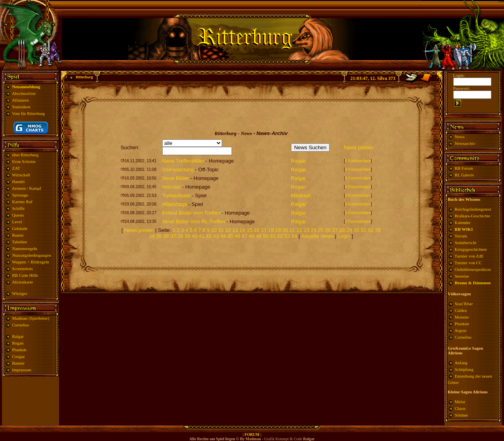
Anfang (461, 363)
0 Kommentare (358, 161)
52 (280, 236)
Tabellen (20, 242)
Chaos (460, 408)
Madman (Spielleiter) (31, 318)
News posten (359, 147)
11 (221, 230)
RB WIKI (464, 229)
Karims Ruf (22, 202)
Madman (301, 195)
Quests (18, 215)
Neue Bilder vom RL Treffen (194, 221)
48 (252, 236)
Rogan (18, 343)
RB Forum (464, 168)
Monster (171, 187)
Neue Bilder (176, 178)
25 (321, 230)
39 (187, 236)
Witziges (20, 293)
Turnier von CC (468, 263)
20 (285, 230)
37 (173, 236)
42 (209, 236)
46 (237, 236)
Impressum (22, 370)
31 (363, 230)
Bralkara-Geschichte (472, 216)
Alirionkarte (22, 282)
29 (349, 230)
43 (216, 236)
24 (313, 230)
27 (335, 230)
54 (294, 236)
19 (278, 230)
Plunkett (19, 350)
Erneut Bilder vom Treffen (191, 213)
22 (299, 230)
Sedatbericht (466, 243)
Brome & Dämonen (473, 283)
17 (264, 230)
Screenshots (23, 269)
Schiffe (19, 208)
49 (259, 236)
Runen (18, 235)
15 (249, 230)
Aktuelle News (317, 236)
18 (271, 230)
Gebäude (20, 228)
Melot (460, 402)
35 (159, 236)
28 (342, 230)
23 (306, 230)
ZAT (16, 168)
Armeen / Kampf (27, 188)
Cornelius (21, 325)
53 (287, 236)
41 (202, 236)
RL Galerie (464, 175)
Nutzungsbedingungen (32, 255)
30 (356, 230)
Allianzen (20, 100)
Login (345, 236)
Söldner (461, 415)
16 (257, 230)
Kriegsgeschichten (471, 249)
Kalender (463, 222)
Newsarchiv (464, 143)
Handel (19, 182)
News (460, 137)
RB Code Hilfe (25, 275)
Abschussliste (24, 93)
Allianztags (175, 204)
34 (152, 236)
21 (292, 230)
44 (223, 236)
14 (242, 230)
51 (273, 236)
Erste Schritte (24, 161)
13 (235, 230)
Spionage (20, 195)
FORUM (252, 435)
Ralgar (18, 336)
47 (245, 236)
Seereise (462, 276)
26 (328, 230)
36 (166, 236)
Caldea (461, 310)
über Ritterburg (25, 155)
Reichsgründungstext (473, 209)
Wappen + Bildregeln (31, 262)
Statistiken (21, 107)
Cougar (19, 356)
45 (230, 236)
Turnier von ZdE (469, 256)
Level (17, 222)
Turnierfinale (176, 195)
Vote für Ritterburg (29, 113)
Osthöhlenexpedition (473, 269)
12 (228, 230)
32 (371, 230)
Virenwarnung (178, 170)
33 (378, 230)
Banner (19, 363)
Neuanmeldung (26, 87)
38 (180, 236)
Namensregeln (25, 248)
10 (214, 230)
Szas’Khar (464, 304)
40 (195, 236)
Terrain (461, 236)
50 (266, 236)
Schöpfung (464, 369)
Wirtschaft (21, 175)
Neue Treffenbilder (183, 161)
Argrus (460, 330)
